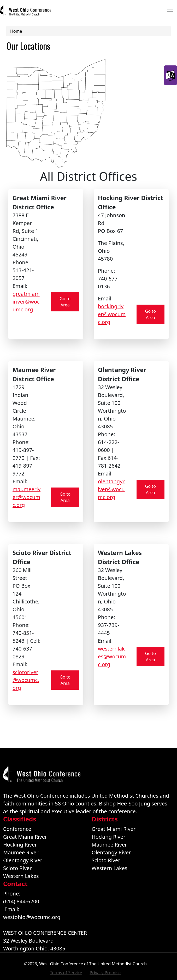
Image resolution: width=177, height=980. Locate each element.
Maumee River (21, 852)
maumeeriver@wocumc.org (26, 497)
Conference (17, 829)
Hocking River (20, 845)
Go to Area (65, 302)
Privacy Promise (105, 973)
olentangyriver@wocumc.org (111, 489)
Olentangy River (23, 860)
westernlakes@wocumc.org (112, 656)
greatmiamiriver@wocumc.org (26, 302)
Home (16, 31)
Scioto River (17, 868)
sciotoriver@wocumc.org (26, 680)
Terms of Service (66, 973)
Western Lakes (21, 876)
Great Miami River (25, 837)
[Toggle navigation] (170, 9)
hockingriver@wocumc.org (112, 314)
